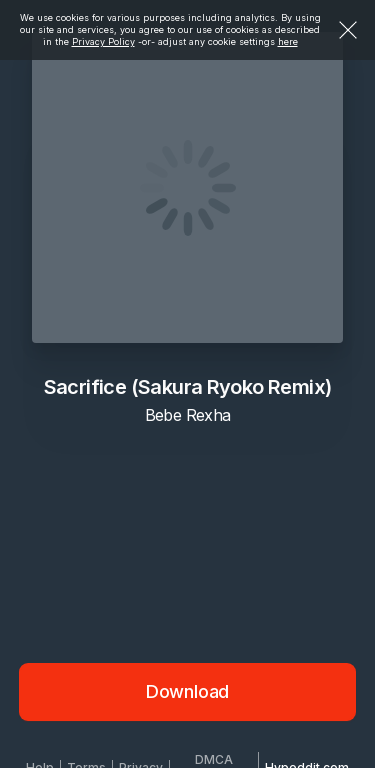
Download (188, 691)
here (288, 41)
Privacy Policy (103, 41)
